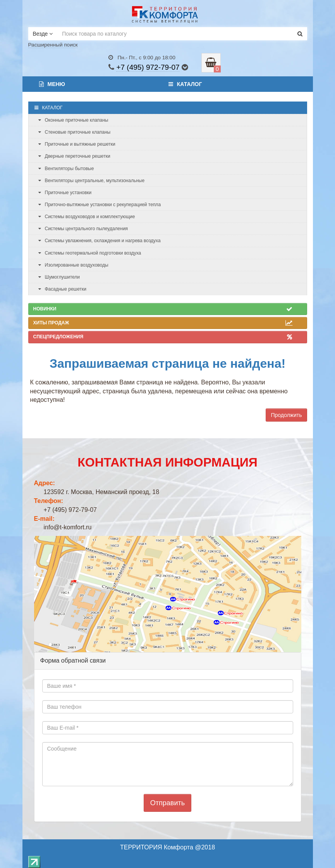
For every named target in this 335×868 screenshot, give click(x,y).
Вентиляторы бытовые (66, 169)
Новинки (163, 309)
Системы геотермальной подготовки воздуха (90, 253)
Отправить (167, 803)
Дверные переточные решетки (74, 156)
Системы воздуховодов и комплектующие (87, 217)
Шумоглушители (59, 277)
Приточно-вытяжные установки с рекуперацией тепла (100, 205)
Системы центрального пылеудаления (83, 229)
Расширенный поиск (53, 45)
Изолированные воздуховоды (73, 265)
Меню (52, 84)
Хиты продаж (163, 323)
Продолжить (286, 415)
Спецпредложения (163, 337)
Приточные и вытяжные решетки (77, 144)
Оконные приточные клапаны (73, 120)
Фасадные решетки (62, 289)
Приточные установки (65, 193)
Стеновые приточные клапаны (75, 132)
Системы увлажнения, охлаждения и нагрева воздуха (100, 241)
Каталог (185, 84)
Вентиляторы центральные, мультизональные (92, 181)
